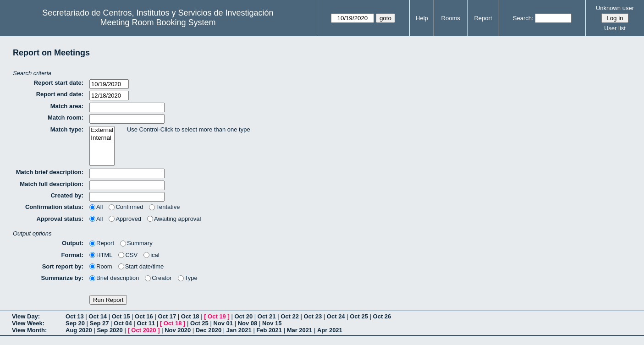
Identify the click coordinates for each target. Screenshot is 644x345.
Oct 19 (217, 316)
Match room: (66, 118)
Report (483, 18)
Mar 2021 (300, 330)
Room (101, 266)
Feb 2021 (269, 330)
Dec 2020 (209, 330)
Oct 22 (290, 316)
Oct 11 (146, 323)
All (96, 207)
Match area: (67, 106)
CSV (128, 255)
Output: (73, 243)
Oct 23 (313, 316)
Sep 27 (99, 323)
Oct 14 (98, 316)
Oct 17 (167, 316)
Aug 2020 (79, 330)
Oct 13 (75, 316)
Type (188, 278)
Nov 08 (248, 323)
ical (151, 255)
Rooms (451, 18)
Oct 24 (336, 316)
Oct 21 (267, 316)
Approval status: (60, 219)
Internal (102, 138)
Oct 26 (382, 316)
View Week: (28, 323)
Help (422, 18)
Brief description (114, 278)
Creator (158, 278)
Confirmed (126, 207)
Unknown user (615, 8)
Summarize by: (62, 278)
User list (615, 28)
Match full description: (52, 184)
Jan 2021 (239, 330)
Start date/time (141, 266)
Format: (72, 255)
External (102, 130)
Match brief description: (50, 172)
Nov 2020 (178, 330)
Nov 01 (223, 323)
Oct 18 (190, 316)
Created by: (67, 195)
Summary (136, 243)
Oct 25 (359, 316)
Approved (125, 219)
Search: (523, 18)
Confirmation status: (54, 207)
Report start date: (59, 83)
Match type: (67, 129)
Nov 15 (272, 323)
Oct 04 (123, 323)
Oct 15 (121, 316)
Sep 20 (75, 323)
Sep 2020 (110, 330)
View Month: (29, 330)
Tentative (164, 207)
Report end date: (60, 94)
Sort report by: (63, 266)
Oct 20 (243, 316)
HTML (101, 255)
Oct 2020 (143, 330)
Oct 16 (144, 316)
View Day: (26, 316)
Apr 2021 (330, 330)
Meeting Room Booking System (158, 22)
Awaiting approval (174, 219)
